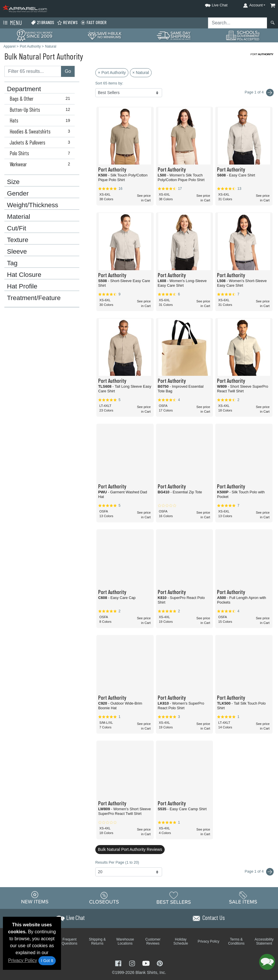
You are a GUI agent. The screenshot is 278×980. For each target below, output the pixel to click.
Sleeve (17, 252)
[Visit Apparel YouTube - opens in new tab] (147, 963)
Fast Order (94, 22)
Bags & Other (41, 99)
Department (24, 89)
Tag (12, 263)
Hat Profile (22, 286)
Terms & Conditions (236, 941)
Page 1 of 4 (259, 872)
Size (13, 182)
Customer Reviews (153, 941)
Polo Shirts (41, 153)
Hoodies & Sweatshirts (41, 131)
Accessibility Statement (264, 941)
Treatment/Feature (34, 298)
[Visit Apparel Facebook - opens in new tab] (119, 963)
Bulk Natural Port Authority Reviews (130, 849)
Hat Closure (24, 275)
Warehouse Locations (125, 941)
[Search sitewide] (238, 23)
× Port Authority (112, 73)
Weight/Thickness (33, 205)
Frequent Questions (69, 941)
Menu (12, 23)
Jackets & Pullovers (41, 142)
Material (19, 217)
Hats (41, 120)
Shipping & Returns (97, 941)
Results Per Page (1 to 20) (117, 862)
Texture (18, 240)
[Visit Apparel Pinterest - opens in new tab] (160, 963)
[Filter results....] (33, 71)
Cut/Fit (17, 228)
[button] (211, 4)
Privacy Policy (23, 960)
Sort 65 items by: (109, 83)
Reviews (67, 22)
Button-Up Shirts (41, 110)
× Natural (141, 73)
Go (68, 71)
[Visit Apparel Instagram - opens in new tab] (133, 963)
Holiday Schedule (181, 941)
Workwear (41, 164)
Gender (18, 194)
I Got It (47, 961)
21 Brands (42, 22)
